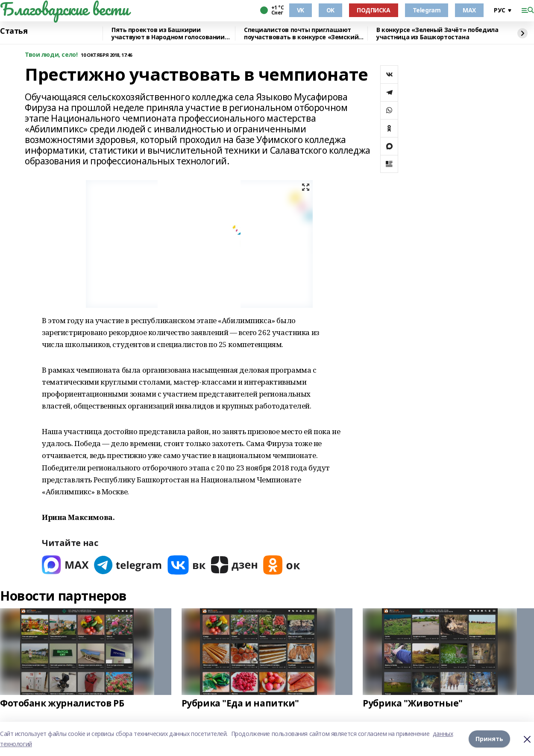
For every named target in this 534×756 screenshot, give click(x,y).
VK (301, 10)
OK (330, 10)
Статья (14, 31)
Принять (489, 739)
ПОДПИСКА (374, 10)
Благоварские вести (64, 9)
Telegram (427, 10)
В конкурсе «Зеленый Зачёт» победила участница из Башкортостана (437, 34)
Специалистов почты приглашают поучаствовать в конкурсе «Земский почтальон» (301, 34)
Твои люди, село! (51, 55)
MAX (469, 10)
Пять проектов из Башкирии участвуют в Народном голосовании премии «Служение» (168, 34)
